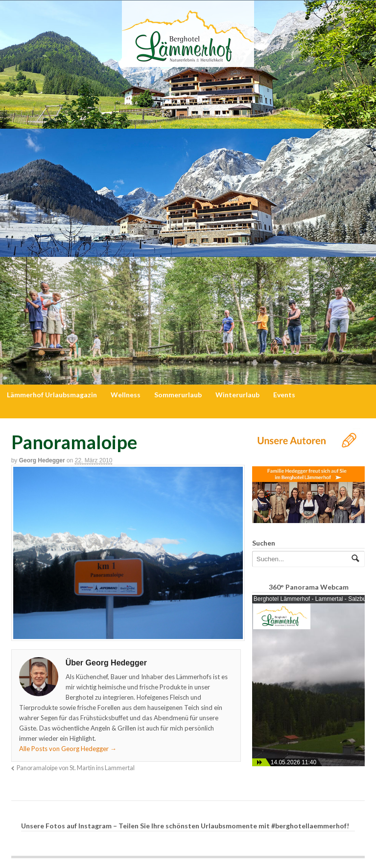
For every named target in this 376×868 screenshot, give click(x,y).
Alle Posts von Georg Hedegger (68, 749)
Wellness (126, 395)
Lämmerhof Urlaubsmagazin (52, 395)
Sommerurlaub (178, 395)
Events (284, 395)
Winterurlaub (237, 395)
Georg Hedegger (42, 460)
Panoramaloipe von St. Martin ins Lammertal (76, 768)
